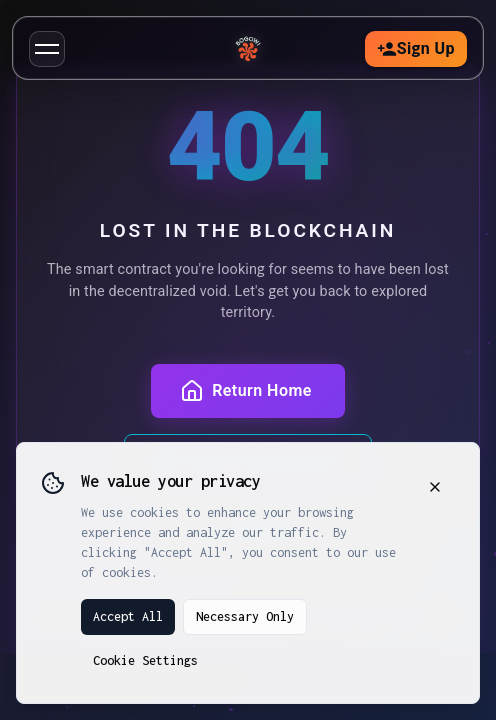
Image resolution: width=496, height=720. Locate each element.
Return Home (246, 391)
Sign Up (416, 49)
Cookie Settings (145, 660)
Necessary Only (245, 616)
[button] (47, 49)
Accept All (128, 616)
